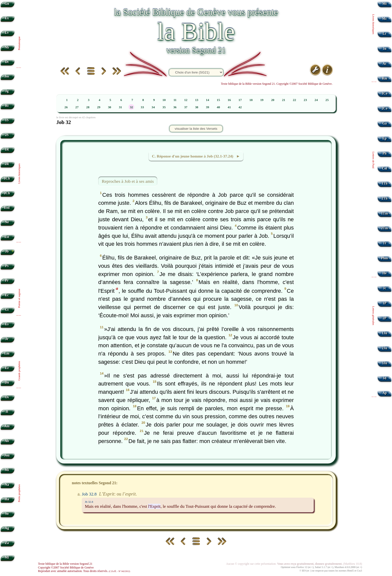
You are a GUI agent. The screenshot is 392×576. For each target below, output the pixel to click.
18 (251, 100)
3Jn (385, 363)
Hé (385, 273)
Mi (7, 470)
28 (88, 107)
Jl (7, 412)
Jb (7, 251)
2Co (384, 108)
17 (240, 100)
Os (7, 397)
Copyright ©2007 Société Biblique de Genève (66, 567)
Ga (384, 123)
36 (175, 107)
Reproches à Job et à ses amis (128, 181)
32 (131, 107)
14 (208, 100)
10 (164, 100)
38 (197, 107)
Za (7, 543)
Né (7, 222)
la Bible (196, 31)
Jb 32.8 (89, 502)
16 (229, 100)
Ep (385, 138)
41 (229, 107)
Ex (7, 18)
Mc (385, 19)
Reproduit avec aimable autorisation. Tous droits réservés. (84, 571)
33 (142, 107)
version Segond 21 (196, 50)
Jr (7, 339)
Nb (7, 47)
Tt (384, 243)
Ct (7, 310)
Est (7, 237)
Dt (7, 62)
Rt (7, 106)
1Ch (7, 178)
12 (186, 100)
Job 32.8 (89, 494)
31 (120, 107)
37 (186, 107)
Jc (385, 288)
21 (284, 100)
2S (7, 135)
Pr (7, 280)
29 (99, 107)
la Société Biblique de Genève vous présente (196, 12)
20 (273, 100)
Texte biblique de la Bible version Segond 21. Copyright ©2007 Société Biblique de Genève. (277, 84)
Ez (7, 368)
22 (294, 100)
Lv (7, 33)
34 (153, 107)
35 (164, 107)
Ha (7, 499)
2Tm (384, 228)
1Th (384, 183)
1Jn (385, 333)
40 (218, 107)
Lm (7, 353)
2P (385, 318)
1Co (384, 93)
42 (240, 107)
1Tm (384, 213)
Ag (7, 528)
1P (385, 303)
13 (197, 100)
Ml (7, 557)
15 (218, 100)
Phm (384, 258)
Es (7, 324)
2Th (384, 198)
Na (7, 485)
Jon (7, 455)
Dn (7, 382)
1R (7, 149)
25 (327, 100)
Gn (7, 4)
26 (66, 107)
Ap (384, 393)
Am (7, 426)
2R (7, 164)
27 (77, 107)
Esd (7, 208)
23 (305, 100)
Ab (7, 441)
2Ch (7, 193)
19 (262, 100)
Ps (7, 266)
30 (110, 107)
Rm (385, 78)
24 (316, 100)
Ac (384, 64)
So (7, 514)
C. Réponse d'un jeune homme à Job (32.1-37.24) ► (196, 156)
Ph (384, 153)
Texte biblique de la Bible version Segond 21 (65, 564)
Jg (7, 91)
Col (384, 168)
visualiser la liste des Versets (196, 129)
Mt (384, 4)
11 (175, 100)
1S (7, 120)
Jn (384, 49)
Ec (7, 295)
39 (208, 107)
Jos (7, 76)
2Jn (385, 348)
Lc (385, 34)
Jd (384, 378)
